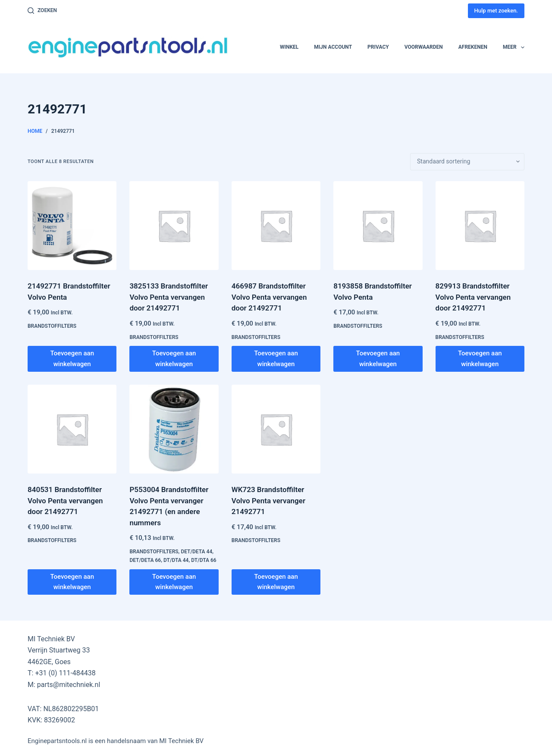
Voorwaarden (424, 47)
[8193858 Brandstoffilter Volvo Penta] (378, 226)
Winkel (289, 47)
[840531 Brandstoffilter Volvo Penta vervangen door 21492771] (72, 429)
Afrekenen (473, 47)
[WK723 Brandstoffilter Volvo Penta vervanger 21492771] (276, 429)
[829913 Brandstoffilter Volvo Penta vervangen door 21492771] (480, 226)
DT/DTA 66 (204, 560)
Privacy (378, 47)
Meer (514, 47)
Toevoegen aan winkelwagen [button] (72, 359)
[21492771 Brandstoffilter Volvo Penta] (72, 226)
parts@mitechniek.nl (69, 685)
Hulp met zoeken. (496, 11)
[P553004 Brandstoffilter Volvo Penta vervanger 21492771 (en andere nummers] (174, 429)
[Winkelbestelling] (467, 162)
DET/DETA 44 (196, 552)
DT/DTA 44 (176, 560)
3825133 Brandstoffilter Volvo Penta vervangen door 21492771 (169, 297)
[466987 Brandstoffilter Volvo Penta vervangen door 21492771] (276, 226)
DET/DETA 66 (145, 560)
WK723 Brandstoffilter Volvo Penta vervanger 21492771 (268, 500)
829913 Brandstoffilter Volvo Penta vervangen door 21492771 (473, 297)
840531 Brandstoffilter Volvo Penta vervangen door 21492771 (65, 500)
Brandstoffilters (52, 326)
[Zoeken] (42, 11)
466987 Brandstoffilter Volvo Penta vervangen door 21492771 (269, 297)
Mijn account (333, 47)
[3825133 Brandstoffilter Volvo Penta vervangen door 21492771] (174, 226)
